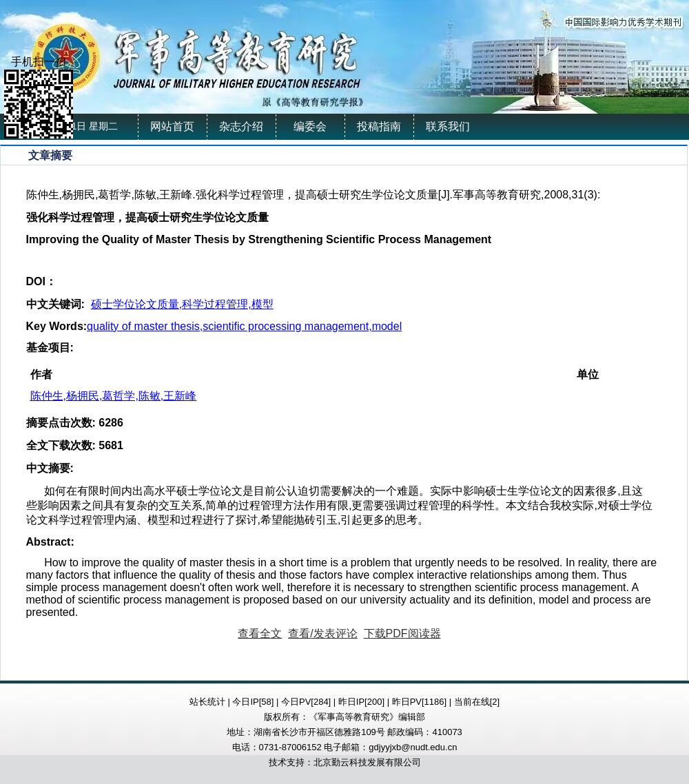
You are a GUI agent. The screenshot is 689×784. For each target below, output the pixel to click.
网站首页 (172, 126)
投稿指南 (379, 126)
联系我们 (448, 126)
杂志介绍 (241, 126)
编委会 (310, 126)
